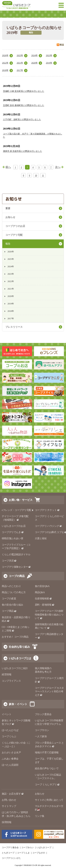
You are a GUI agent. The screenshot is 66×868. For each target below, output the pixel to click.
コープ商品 (9, 611)
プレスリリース (14, 327)
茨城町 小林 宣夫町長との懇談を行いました (24, 91)
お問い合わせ (9, 800)
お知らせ (10, 217)
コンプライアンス (11, 681)
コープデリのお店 (15, 226)
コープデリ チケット (47, 510)
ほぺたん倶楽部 (10, 765)
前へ (8, 167)
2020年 (34, 63)
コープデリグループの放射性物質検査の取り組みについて (49, 615)
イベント (7, 714)
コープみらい (28, 847)
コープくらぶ (9, 736)
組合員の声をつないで (47, 768)
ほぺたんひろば (10, 730)
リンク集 (40, 816)
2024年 (34, 55)
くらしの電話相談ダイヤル (16, 555)
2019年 (49, 63)
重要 (8, 208)
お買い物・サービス (21, 500)
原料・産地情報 (45, 605)
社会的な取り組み (19, 647)
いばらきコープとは (20, 658)
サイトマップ (9, 806)
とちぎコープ (8, 853)
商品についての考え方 (14, 592)
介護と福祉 (41, 538)
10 (36, 175)
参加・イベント (18, 704)
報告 (8, 244)
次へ (58, 167)
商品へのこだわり (11, 586)
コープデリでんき (13, 532)
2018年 (5, 70)
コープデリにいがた (11, 858)
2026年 (5, 55)
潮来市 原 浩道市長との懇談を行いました (23, 151)
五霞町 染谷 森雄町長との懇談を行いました (24, 105)
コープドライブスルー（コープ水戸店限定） (16, 547)
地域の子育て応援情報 (47, 753)
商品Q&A (40, 592)
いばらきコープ (44, 847)
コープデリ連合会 (10, 847)
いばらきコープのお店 (14, 526)
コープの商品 (17, 576)
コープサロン (42, 730)
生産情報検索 (43, 599)
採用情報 (7, 822)
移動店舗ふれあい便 (12, 538)
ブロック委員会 (43, 714)
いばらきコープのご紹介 (15, 668)
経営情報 (7, 674)
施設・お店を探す (13, 794)
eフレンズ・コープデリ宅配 (18, 510)
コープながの (39, 853)
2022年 (5, 63)
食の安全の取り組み (12, 605)
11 (43, 175)
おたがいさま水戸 (11, 753)
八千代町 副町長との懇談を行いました (22, 119)
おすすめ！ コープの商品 (15, 637)
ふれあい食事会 (10, 759)
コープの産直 (9, 599)
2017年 (20, 70)
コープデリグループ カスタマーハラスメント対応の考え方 (49, 691)
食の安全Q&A (42, 586)
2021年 (20, 63)
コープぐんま (23, 853)
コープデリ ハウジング (48, 526)
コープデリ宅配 (14, 235)
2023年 (49, 55)
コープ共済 (9, 561)
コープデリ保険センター (16, 567)
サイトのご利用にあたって (49, 800)
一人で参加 (41, 736)
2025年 (20, 55)
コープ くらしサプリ (46, 785)
